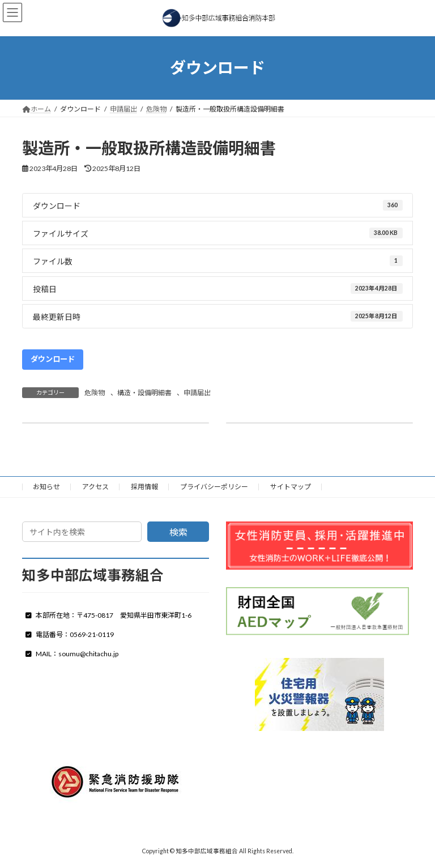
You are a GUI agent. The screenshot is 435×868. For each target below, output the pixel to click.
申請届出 (197, 393)
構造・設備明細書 (144, 393)
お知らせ (46, 487)
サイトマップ (291, 487)
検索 (178, 532)
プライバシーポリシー (214, 487)
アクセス (95, 487)
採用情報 (144, 487)
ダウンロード (53, 359)
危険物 (95, 393)
